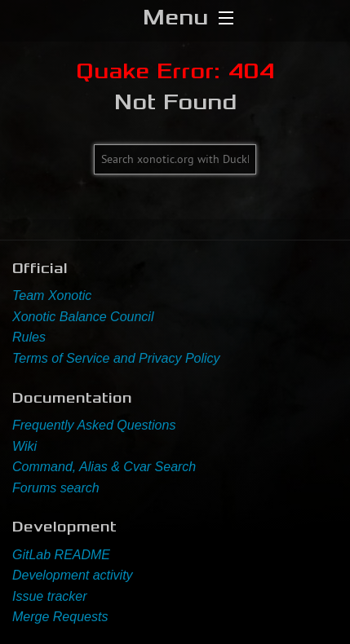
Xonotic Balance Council (83, 317)
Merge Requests (60, 617)
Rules (29, 337)
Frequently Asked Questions (94, 425)
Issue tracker (50, 596)
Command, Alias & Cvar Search (104, 467)
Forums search (56, 488)
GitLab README (61, 555)
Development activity (73, 575)
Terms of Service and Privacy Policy (116, 358)
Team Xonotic (52, 296)
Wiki (24, 446)
